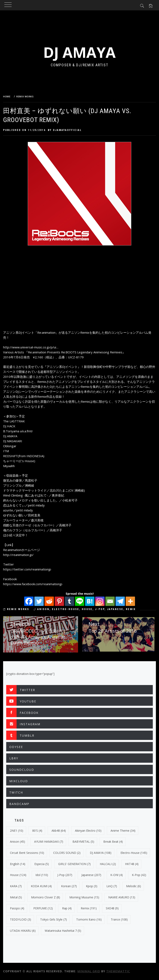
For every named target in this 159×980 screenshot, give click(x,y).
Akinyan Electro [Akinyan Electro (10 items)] (88, 831)
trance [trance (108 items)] (119, 919)
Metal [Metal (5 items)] (16, 897)
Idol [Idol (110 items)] (42, 875)
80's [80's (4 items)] (37, 831)
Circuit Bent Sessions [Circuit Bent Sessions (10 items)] (27, 853)
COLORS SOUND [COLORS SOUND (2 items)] (67, 853)
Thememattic (118, 971)
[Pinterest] (59, 601)
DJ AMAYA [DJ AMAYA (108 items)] (101, 853)
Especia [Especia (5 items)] (42, 864)
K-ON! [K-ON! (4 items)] (117, 875)
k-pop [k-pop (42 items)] (139, 875)
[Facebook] (29, 601)
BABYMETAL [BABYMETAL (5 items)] (83, 842)
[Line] (80, 601)
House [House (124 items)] (18, 875)
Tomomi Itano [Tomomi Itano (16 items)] (89, 919)
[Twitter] (39, 601)
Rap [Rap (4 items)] (67, 908)
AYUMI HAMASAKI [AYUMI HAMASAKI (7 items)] (49, 842)
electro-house (66, 609)
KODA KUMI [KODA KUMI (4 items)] (41, 886)
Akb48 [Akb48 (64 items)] (59, 831)
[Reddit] (49, 601)
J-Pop (100, 609)
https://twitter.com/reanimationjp (27, 569)
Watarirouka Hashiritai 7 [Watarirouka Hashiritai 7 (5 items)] (63, 931)
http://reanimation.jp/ (18, 555)
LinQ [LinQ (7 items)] (112, 886)
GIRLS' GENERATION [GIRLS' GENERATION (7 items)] (74, 864)
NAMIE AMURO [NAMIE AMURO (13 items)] (122, 897)
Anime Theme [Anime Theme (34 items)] (123, 831)
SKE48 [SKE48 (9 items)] (112, 908)
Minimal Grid (89, 971)
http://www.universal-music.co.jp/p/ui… (31, 347)
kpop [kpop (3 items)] (92, 886)
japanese (115, 609)
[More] (130, 601)
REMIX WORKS (18, 609)
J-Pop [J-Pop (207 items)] (65, 875)
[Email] (110, 601)
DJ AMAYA (79, 52)
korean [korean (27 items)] (69, 886)
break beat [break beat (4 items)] (113, 842)
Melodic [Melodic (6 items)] (134, 886)
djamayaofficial (67, 130)
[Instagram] (100, 601)
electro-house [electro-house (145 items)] (134, 853)
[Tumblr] (69, 601)
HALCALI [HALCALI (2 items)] (108, 864)
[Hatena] (90, 601)
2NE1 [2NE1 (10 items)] (17, 831)
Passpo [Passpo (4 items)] (17, 908)
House (87, 609)
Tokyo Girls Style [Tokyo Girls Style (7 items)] (54, 919)
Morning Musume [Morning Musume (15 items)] (84, 897)
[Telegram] (120, 601)
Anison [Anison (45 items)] (17, 842)
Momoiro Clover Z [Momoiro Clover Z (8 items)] (46, 897)
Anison (43, 609)
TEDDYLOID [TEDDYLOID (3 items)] (20, 919)
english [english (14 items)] (18, 864)
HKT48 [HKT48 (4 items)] (132, 864)
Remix (131, 609)
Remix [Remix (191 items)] (89, 908)
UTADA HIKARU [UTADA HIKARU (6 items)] (23, 931)
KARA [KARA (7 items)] (16, 886)
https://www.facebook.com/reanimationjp (33, 584)
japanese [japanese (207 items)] (91, 875)
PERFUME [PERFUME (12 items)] (43, 908)
